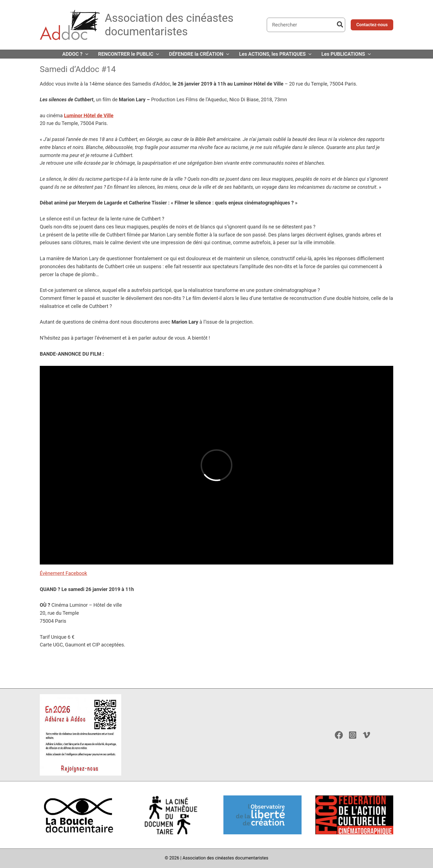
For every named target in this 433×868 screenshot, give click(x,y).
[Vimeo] (366, 735)
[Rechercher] (340, 25)
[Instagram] (353, 735)
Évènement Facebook (63, 573)
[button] (372, 25)
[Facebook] (339, 735)
